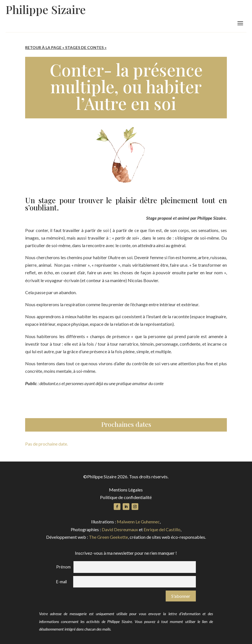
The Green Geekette (108, 537)
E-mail (61, 582)
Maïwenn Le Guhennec (138, 522)
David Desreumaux (120, 529)
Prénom (63, 567)
